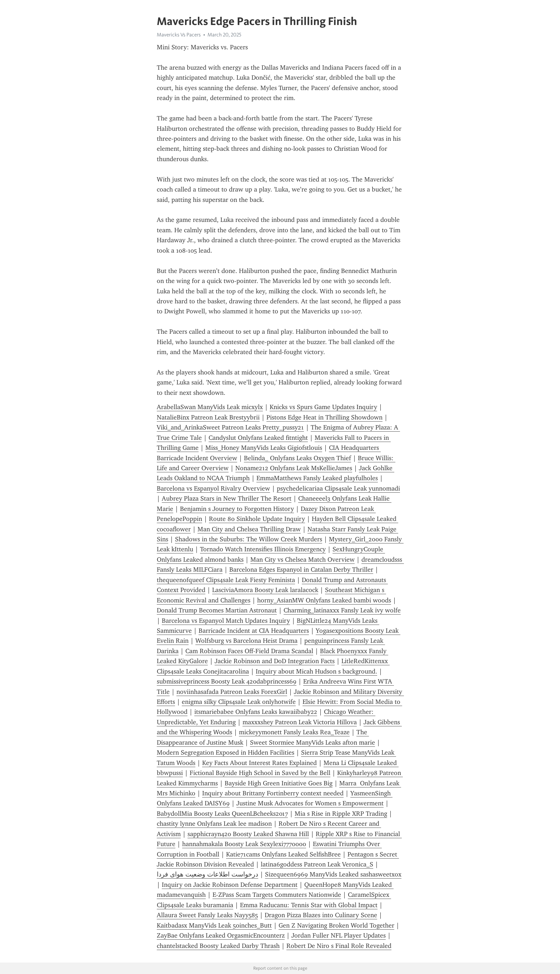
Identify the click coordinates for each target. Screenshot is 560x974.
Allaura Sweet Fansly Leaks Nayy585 (207, 915)
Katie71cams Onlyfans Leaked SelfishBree (283, 854)
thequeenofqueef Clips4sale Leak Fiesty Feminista (226, 580)
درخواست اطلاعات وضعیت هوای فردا (207, 874)
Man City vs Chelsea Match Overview (302, 560)
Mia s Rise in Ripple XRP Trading (341, 814)
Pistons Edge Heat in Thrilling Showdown (324, 417)
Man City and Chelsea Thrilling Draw (249, 529)
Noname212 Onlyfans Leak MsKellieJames (294, 468)
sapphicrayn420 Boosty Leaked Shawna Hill (248, 834)
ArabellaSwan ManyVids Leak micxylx (210, 407)
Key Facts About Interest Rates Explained (259, 763)
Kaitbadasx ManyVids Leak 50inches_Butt (214, 925)
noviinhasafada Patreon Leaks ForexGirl (232, 692)
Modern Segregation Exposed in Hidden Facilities (226, 752)
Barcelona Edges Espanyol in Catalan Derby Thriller (301, 570)
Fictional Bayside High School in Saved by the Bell (260, 773)
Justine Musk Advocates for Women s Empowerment (310, 803)
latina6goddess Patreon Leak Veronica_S (317, 864)
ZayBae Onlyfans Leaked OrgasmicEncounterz (221, 935)
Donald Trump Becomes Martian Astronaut (217, 610)
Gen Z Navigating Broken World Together (336, 925)
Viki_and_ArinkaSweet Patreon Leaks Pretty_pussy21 (230, 427)
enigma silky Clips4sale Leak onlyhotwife (239, 702)
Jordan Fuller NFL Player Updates (339, 935)
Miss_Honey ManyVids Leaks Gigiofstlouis (264, 448)
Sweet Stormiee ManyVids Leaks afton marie (312, 742)
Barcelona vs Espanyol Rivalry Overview (213, 488)
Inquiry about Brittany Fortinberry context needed (273, 793)
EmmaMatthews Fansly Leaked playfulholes (317, 478)
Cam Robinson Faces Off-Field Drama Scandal (249, 651)
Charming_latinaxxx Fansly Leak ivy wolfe (342, 610)
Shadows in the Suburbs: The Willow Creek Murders (249, 539)
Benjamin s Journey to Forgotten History (237, 509)
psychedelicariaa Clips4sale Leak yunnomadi (338, 488)
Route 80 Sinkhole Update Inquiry (257, 519)
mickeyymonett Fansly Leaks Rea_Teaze (294, 732)
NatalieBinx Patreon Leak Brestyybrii (208, 417)
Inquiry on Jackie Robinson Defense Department (230, 885)
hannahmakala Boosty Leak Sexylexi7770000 (244, 844)
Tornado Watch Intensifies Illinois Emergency (263, 549)
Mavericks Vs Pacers (179, 35)
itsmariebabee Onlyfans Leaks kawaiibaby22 (256, 712)
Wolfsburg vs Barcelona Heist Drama (246, 641)
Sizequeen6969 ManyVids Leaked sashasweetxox (333, 874)
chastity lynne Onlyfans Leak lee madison (214, 824)
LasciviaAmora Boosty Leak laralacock (265, 590)
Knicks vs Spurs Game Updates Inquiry (323, 407)
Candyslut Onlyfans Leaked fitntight (258, 438)
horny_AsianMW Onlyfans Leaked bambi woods (324, 600)
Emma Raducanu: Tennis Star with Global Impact (309, 905)
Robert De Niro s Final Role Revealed (339, 946)
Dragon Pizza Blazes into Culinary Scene (321, 915)
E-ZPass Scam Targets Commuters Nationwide (277, 895)
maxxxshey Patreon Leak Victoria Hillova (300, 722)
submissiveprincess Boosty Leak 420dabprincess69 (227, 681)
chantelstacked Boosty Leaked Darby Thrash (218, 946)
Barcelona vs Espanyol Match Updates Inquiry (226, 621)
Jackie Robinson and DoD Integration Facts (275, 661)
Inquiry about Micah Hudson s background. (316, 671)
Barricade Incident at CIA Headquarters (254, 631)
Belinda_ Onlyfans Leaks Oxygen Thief (297, 458)
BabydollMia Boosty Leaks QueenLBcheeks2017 (222, 814)
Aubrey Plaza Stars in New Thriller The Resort (227, 498)
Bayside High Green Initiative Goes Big (279, 783)
